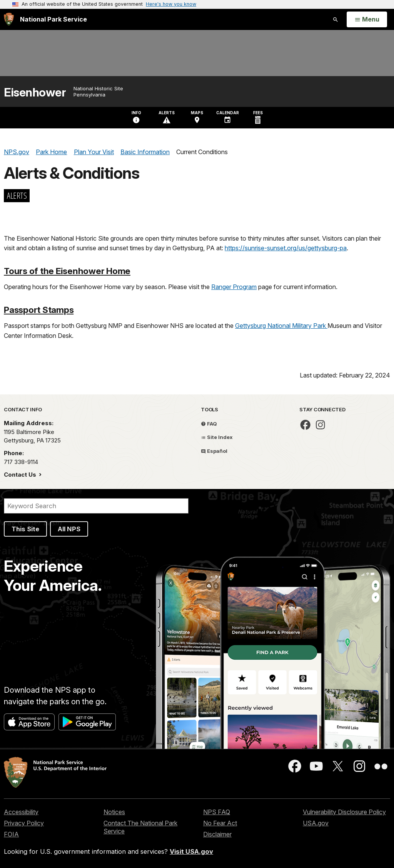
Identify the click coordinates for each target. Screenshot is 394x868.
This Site (25, 529)
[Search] (96, 506)
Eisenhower (35, 92)
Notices (114, 812)
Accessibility (21, 812)
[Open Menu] (367, 20)
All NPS (69, 529)
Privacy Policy (24, 823)
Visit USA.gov (191, 851)
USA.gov (316, 823)
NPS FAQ (217, 812)
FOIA (11, 834)
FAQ (209, 424)
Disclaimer (217, 834)
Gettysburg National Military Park (281, 326)
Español (214, 451)
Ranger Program (234, 287)
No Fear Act (220, 823)
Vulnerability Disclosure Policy (344, 812)
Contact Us (21, 475)
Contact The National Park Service (140, 827)
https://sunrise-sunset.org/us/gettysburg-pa (286, 248)
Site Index (217, 437)
